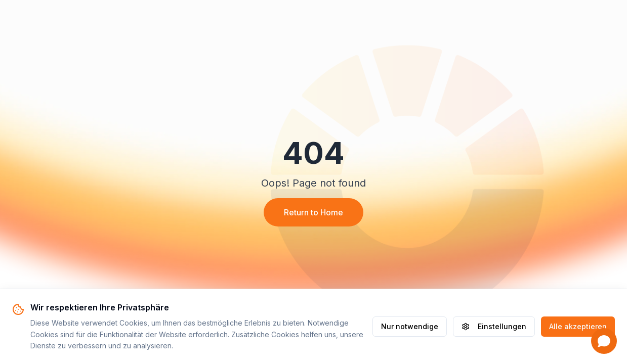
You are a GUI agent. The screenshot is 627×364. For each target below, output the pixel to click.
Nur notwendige (410, 326)
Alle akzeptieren (578, 326)
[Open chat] (604, 341)
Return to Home (313, 212)
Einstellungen (494, 326)
